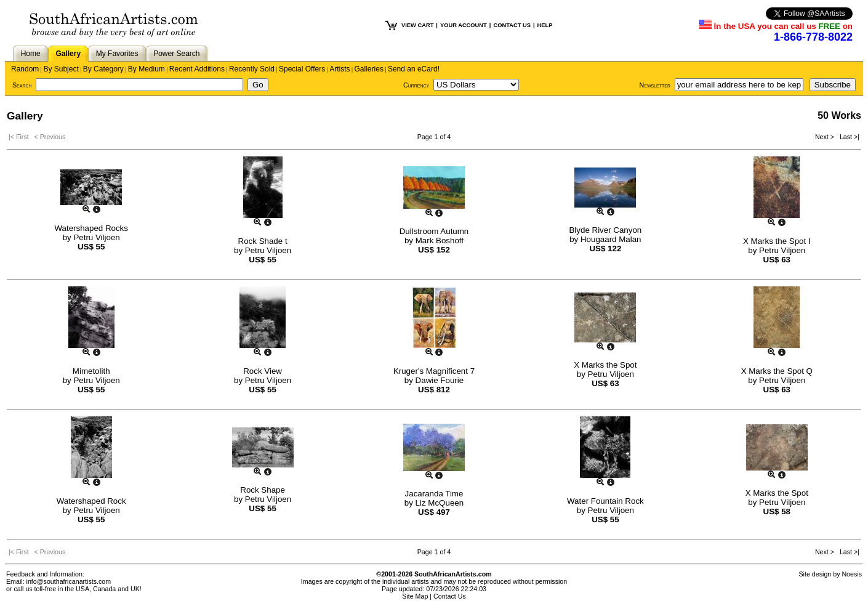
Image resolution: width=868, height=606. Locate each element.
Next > (826, 137)
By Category (103, 69)
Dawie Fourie (440, 380)
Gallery (68, 54)
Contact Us (450, 596)
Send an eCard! (414, 69)
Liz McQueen (440, 503)
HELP (545, 25)
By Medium (147, 69)
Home (31, 54)
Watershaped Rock (91, 501)
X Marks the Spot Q (777, 371)
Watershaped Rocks (91, 228)
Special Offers (302, 69)
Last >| (848, 137)
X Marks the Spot (605, 365)
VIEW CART (417, 25)
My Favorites (117, 54)
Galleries (369, 69)
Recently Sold (252, 69)
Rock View (263, 371)
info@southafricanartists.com (69, 581)
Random (25, 69)
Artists (340, 69)
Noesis (852, 574)
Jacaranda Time (434, 494)
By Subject (61, 69)
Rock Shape (263, 490)
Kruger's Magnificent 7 (434, 371)
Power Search (176, 54)
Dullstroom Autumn (434, 231)
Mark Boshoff (440, 240)
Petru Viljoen (96, 237)
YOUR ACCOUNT (464, 25)
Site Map (415, 596)
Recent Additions (197, 69)
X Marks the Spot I (777, 241)
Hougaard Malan (611, 239)
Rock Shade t (263, 241)
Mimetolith (91, 371)
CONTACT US (512, 25)
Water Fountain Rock (605, 501)
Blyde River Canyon (605, 230)
